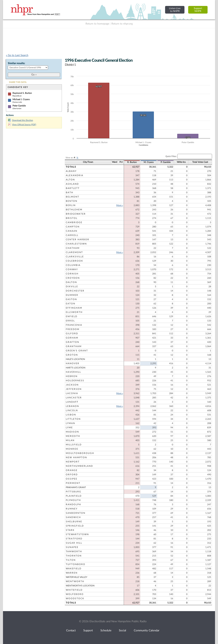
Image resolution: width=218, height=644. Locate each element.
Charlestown (76, 244)
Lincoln (72, 410)
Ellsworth (74, 312)
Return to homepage (97, 24)
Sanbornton (76, 513)
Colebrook (74, 261)
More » (120, 205)
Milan (70, 440)
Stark (70, 530)
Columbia (73, 265)
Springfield (75, 526)
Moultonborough (80, 453)
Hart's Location (76, 368)
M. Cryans (149, 162)
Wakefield (74, 569)
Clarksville (75, 257)
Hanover (73, 363)
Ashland (72, 184)
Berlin (71, 205)
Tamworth (74, 551)
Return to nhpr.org (122, 24)
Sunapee (72, 547)
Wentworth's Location (80, 586)
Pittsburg (74, 492)
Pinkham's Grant (76, 487)
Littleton (73, 419)
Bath (69, 192)
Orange (72, 470)
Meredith (73, 436)
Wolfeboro (75, 594)
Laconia (72, 393)
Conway (72, 269)
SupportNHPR (198, 10)
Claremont (74, 252)
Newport (73, 462)
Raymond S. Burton (22, 93)
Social (123, 631)
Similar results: (16, 63)
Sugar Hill (74, 543)
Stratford (74, 539)
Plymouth (73, 500)
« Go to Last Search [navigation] (17, 55)
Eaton (71, 304)
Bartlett (73, 188)
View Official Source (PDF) (22, 125)
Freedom (73, 329)
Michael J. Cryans (21, 99)
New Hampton (76, 457)
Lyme (69, 428)
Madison (72, 432)
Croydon (73, 278)
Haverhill (73, 372)
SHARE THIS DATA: (18, 82)
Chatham (73, 248)
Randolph (73, 504)
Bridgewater (76, 214)
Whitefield (74, 590)
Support (88, 631)
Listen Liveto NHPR (175, 10)
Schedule (106, 631)
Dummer (72, 295)
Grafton (72, 342)
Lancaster (74, 398)
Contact (71, 631)
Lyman (70, 423)
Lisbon (71, 415)
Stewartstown (77, 534)
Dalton (71, 282)
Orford (72, 475)
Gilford (72, 334)
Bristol (72, 218)
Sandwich (73, 517)
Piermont (73, 483)
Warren (72, 573)
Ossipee (72, 479)
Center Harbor (78, 240)
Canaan (72, 231)
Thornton (74, 556)
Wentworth (75, 581)
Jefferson (74, 389)
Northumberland (79, 466)
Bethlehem (74, 210)
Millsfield (74, 445)
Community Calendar (147, 631)
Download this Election (20, 120)
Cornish (72, 274)
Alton (70, 180)
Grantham (74, 346)
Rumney (72, 509)
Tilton (71, 560)
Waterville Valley (76, 577)
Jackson (72, 385)
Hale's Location (75, 359)
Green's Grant (77, 351)
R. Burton (132, 162)
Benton (72, 201)
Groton (72, 355)
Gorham (72, 338)
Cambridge (74, 222)
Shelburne (74, 522)
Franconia (74, 325)
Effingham (74, 308)
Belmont (72, 197)
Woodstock (75, 598)
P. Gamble (166, 162)
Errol (70, 321)
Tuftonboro (76, 564)
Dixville (72, 287)
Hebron (72, 376)
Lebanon (72, 406)
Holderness (75, 381)
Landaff (72, 402)
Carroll (72, 235)
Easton (71, 299)
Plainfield (74, 496)
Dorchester (75, 291)
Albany (71, 171)
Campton (73, 227)
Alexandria (75, 175)
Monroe (72, 449)
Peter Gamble (19, 106)
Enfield (72, 316)
